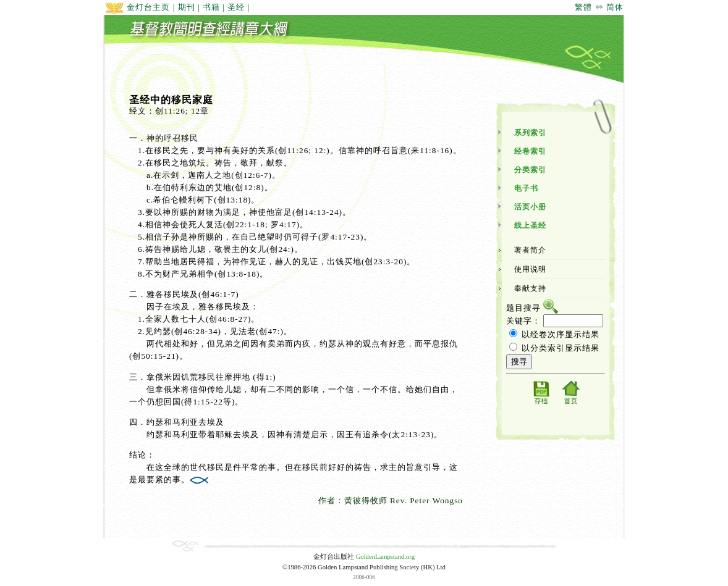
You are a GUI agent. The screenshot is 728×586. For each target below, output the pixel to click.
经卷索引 (530, 151)
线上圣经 (530, 225)
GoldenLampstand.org (385, 557)
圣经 (236, 7)
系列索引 (530, 133)
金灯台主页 (137, 7)
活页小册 (530, 207)
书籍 (211, 7)
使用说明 (530, 269)
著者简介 (530, 250)
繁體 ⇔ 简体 (599, 7)
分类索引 (530, 170)
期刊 (187, 7)
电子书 (526, 188)
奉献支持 (530, 288)
